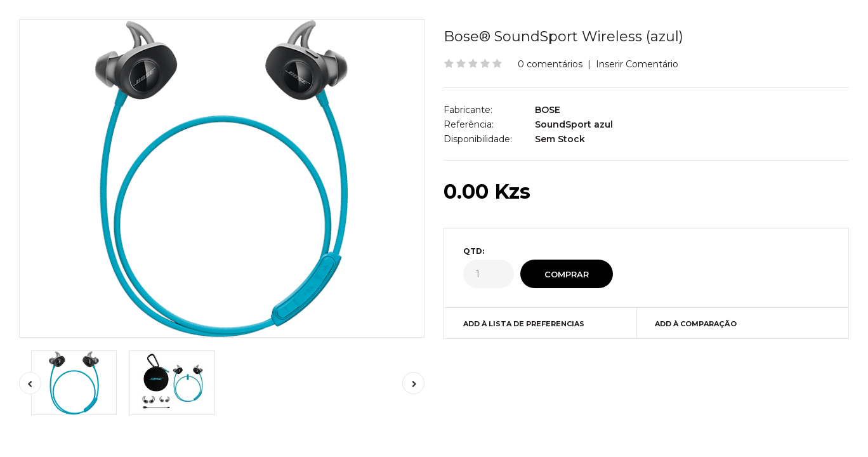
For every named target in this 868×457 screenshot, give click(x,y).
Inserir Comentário (637, 64)
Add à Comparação (696, 324)
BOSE (548, 110)
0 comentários (550, 64)
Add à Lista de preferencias (524, 324)
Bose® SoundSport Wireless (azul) (563, 36)
